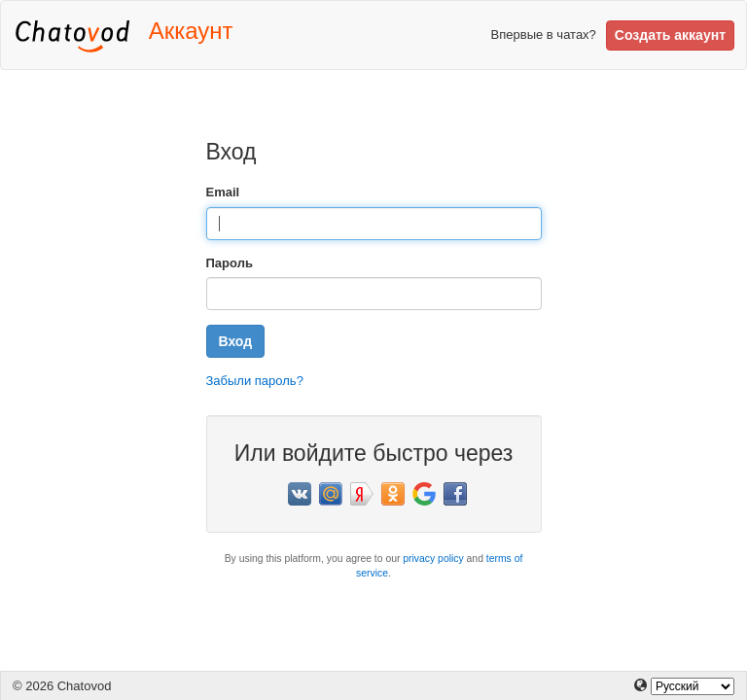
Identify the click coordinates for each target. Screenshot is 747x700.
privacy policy (433, 559)
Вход (236, 341)
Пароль (230, 263)
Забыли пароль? (255, 381)
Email (223, 192)
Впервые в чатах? (544, 35)
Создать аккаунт (670, 35)
